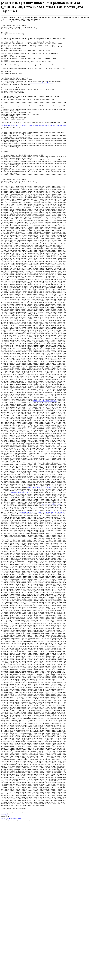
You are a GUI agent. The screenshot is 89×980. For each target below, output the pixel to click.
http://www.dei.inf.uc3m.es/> (41, 96)
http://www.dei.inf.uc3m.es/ (45, 477)
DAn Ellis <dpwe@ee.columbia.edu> (12, 976)
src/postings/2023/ (6, 973)
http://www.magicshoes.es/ (52, 601)
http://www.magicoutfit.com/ (18, 587)
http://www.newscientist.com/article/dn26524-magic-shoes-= (42, 611)
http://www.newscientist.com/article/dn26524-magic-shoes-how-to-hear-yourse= (34, 147)
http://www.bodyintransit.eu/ (39, 582)
